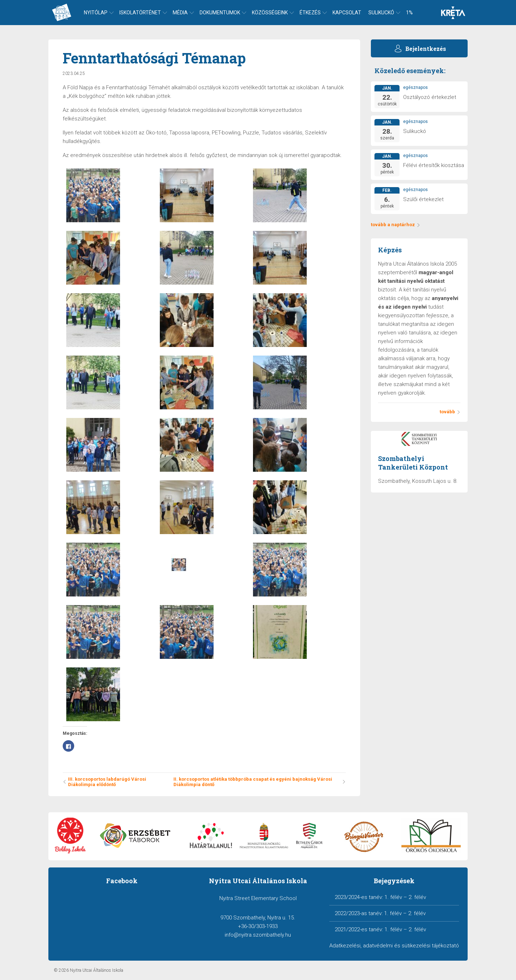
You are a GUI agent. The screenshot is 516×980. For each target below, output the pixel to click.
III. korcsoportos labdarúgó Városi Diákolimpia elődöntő (104, 782)
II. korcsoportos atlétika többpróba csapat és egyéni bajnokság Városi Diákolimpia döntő (260, 782)
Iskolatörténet (140, 13)
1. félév (393, 897)
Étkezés (310, 13)
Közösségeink (270, 13)
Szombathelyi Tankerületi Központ (413, 463)
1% (409, 13)
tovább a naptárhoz (396, 225)
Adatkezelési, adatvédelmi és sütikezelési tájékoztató (394, 946)
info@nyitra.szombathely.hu (258, 935)
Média (180, 13)
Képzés (390, 250)
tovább (450, 412)
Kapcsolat (347, 13)
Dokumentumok (220, 13)
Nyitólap (96, 13)
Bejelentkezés (426, 49)
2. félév (417, 897)
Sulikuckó (381, 13)
